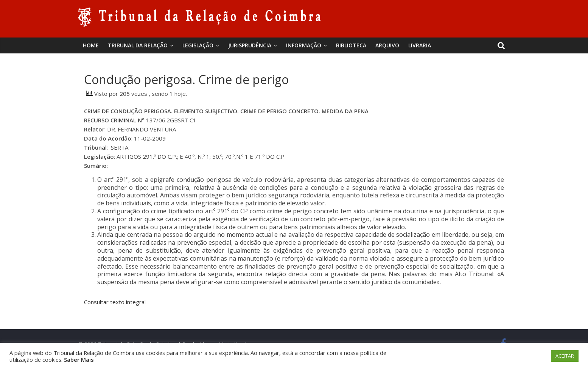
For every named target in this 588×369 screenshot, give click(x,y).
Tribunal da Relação (138, 45)
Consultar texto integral (115, 302)
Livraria (420, 45)
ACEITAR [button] (565, 356)
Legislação (198, 45)
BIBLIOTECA (351, 45)
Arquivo (387, 45)
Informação (304, 45)
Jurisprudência (250, 45)
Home (91, 45)
